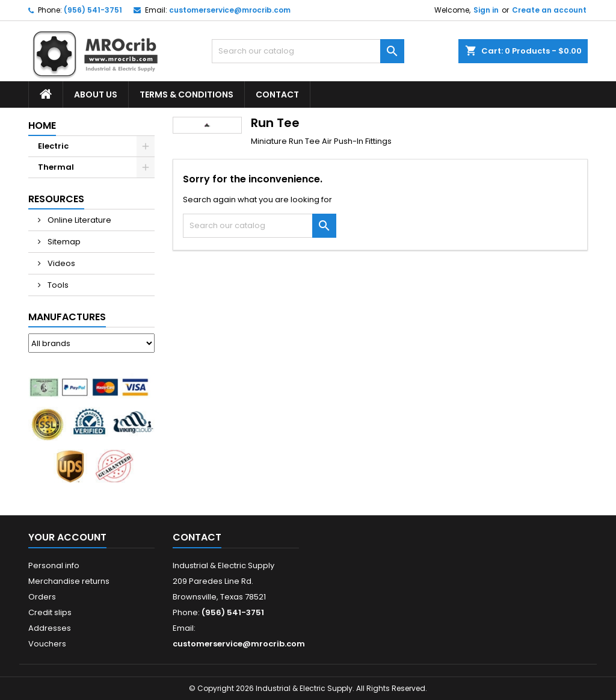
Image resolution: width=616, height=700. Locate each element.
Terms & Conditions (186, 94)
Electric (53, 146)
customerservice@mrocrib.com (230, 10)
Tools (57, 285)
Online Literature (79, 220)
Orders (42, 597)
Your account (67, 537)
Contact (277, 94)
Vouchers (47, 644)
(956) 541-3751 (93, 10)
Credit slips (50, 612)
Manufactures (67, 317)
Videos (60, 263)
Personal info (54, 565)
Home (42, 125)
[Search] (308, 51)
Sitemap (63, 242)
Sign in (486, 10)
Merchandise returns (69, 581)
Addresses (50, 628)
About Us (96, 94)
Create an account (549, 10)
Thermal (56, 167)
